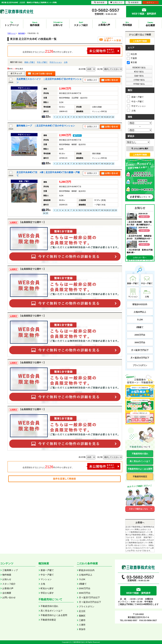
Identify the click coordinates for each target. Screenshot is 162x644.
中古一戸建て (42, 62)
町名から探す (47, 588)
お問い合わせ (9, 597)
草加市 (82, 629)
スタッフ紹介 (9, 584)
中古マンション (56, 62)
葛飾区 (82, 616)
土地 (66, 62)
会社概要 (7, 593)
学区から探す (47, 593)
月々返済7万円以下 (140, 350)
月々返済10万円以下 (140, 358)
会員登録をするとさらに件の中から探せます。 (72, 51)
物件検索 (7, 575)
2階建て (140, 327)
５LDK (140, 320)
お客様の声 (8, 588)
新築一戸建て (30, 62)
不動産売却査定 (140, 477)
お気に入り (116, 2)
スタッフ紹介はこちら (138, 509)
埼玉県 (132, 54)
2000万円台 (140, 335)
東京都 (132, 62)
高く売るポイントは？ (140, 461)
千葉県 (132, 58)
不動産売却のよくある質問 (140, 469)
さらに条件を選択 (140, 149)
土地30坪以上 (140, 312)
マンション (46, 579)
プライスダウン (140, 365)
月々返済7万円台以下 (89, 597)
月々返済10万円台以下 (90, 602)
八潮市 (82, 625)
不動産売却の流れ (140, 454)
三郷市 (82, 620)
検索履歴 (133, 2)
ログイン (151, 2)
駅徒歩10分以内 (140, 304)
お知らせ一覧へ (140, 257)
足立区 (82, 611)
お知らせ (7, 579)
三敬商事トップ (10, 570)
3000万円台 (140, 342)
